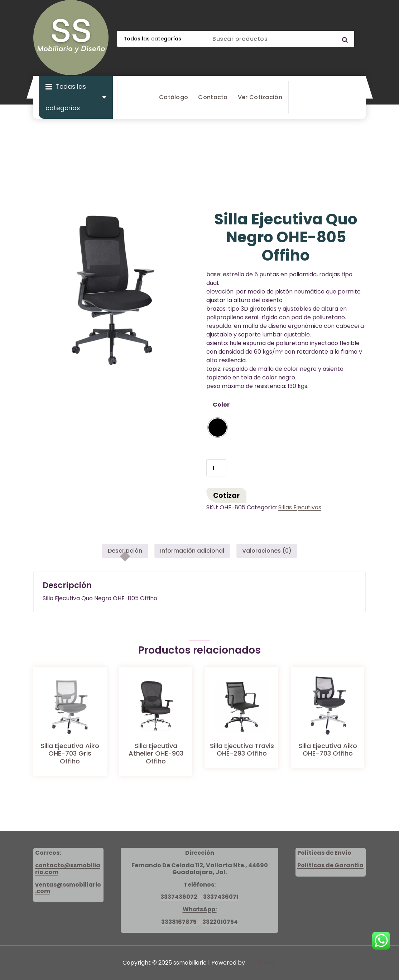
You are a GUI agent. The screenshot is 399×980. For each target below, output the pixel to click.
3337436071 (221, 897)
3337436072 (179, 897)
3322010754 (220, 922)
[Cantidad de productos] (216, 468)
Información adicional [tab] (192, 551)
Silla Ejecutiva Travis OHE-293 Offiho (242, 750)
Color (221, 405)
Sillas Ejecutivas (300, 507)
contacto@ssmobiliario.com (68, 869)
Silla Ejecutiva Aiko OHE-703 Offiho (328, 750)
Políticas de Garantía (330, 865)
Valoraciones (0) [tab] (267, 551)
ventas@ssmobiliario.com (68, 888)
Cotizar (226, 496)
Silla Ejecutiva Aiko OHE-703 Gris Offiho (70, 753)
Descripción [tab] (125, 551)
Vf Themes (262, 963)
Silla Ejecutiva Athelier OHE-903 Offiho (156, 753)
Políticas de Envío (324, 853)
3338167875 (179, 922)
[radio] (218, 428)
